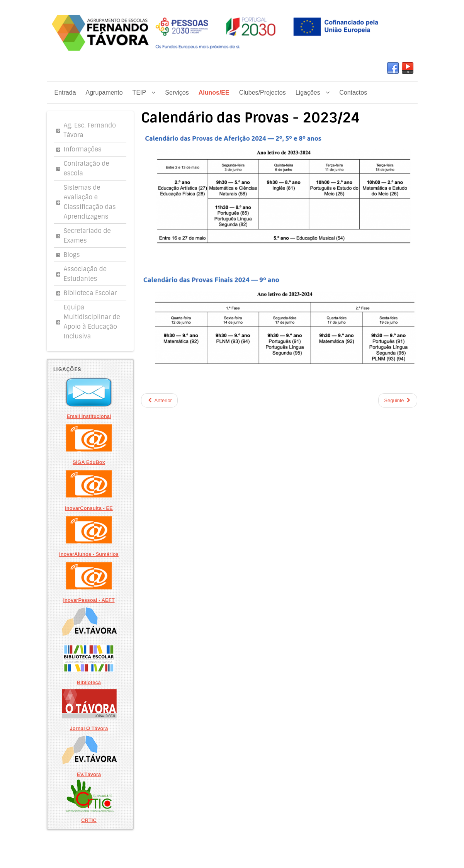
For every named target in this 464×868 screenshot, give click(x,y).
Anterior (159, 400)
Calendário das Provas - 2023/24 (250, 118)
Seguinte (398, 400)
